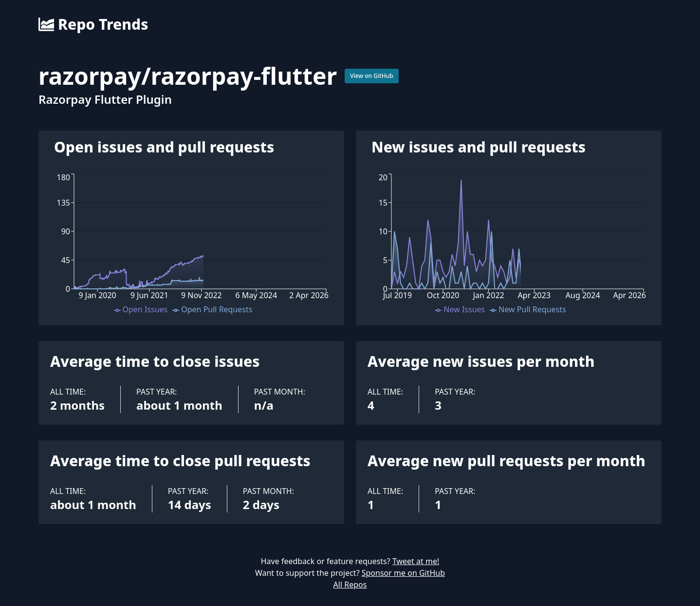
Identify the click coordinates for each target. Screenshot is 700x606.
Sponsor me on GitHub (403, 573)
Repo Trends (93, 24)
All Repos (350, 585)
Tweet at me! (416, 561)
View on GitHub (372, 76)
